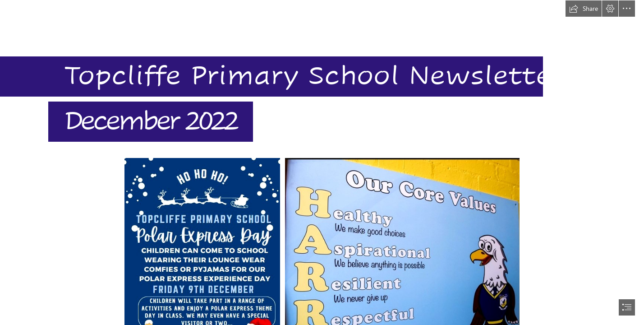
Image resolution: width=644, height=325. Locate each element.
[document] (322, 162)
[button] (584, 9)
